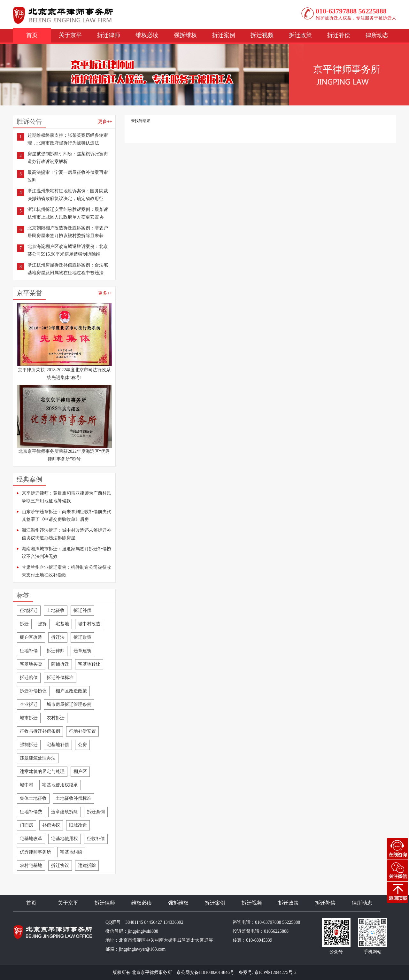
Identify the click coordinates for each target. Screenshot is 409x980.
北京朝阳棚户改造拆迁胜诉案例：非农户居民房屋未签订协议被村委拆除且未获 (68, 232)
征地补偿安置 (82, 731)
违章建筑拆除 (65, 812)
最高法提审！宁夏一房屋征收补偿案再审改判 (68, 176)
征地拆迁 (29, 610)
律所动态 (377, 35)
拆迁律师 (109, 35)
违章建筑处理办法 (38, 758)
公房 (82, 745)
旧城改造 (78, 825)
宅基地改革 (31, 839)
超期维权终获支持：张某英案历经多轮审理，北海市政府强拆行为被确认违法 (68, 139)
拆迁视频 (262, 35)
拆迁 (24, 624)
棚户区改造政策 (71, 691)
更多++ (105, 122)
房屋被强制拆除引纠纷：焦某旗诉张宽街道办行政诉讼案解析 (68, 158)
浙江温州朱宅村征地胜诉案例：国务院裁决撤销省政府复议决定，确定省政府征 (68, 195)
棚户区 (80, 772)
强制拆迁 (29, 745)
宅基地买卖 (31, 664)
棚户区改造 (31, 637)
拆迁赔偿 (29, 678)
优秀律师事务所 (35, 852)
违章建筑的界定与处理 (42, 772)
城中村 (27, 785)
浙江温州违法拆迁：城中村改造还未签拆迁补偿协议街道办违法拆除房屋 (66, 534)
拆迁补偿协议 (33, 691)
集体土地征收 (33, 798)
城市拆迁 (29, 718)
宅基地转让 (89, 664)
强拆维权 (185, 35)
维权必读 (147, 35)
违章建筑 (82, 651)
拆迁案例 (224, 35)
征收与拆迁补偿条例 (40, 731)
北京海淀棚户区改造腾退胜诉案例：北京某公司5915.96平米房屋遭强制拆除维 (68, 250)
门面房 (27, 825)
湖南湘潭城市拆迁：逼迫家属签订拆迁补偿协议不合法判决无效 (66, 553)
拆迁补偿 (339, 35)
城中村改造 (89, 624)
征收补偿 (96, 839)
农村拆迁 (56, 718)
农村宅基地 (31, 865)
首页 (32, 35)
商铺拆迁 (60, 664)
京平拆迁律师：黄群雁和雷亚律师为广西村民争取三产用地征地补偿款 (66, 497)
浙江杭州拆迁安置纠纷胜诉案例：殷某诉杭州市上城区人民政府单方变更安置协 (68, 213)
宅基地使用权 (65, 839)
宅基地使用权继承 (60, 785)
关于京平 (70, 35)
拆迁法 (58, 637)
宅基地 (62, 624)
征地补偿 (29, 651)
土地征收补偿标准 (73, 798)
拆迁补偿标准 (60, 678)
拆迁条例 (96, 812)
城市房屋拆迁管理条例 (69, 704)
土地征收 (56, 610)
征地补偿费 (31, 812)
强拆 (42, 624)
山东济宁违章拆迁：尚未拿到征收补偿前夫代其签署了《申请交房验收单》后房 (66, 516)
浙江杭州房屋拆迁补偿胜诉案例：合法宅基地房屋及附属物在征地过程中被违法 (68, 269)
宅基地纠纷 (71, 852)
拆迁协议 (60, 865)
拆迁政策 (300, 35)
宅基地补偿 (58, 745)
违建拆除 (87, 865)
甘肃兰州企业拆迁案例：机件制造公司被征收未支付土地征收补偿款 (66, 571)
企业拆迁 (29, 704)
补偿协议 (51, 825)
